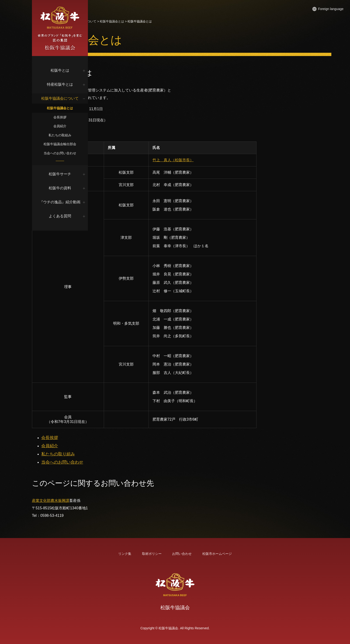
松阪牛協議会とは (63, 108)
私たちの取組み (63, 135)
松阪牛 (133, 21)
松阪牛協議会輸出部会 (63, 144)
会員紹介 (63, 126)
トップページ (117, 21)
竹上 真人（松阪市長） (215, 160)
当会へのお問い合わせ (63, 153)
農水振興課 (135, 501)
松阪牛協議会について (63, 98)
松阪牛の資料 (63, 188)
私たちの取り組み (134, 454)
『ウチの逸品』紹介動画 (63, 202)
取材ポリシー (152, 554)
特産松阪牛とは (63, 84)
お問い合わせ (182, 554)
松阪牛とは (63, 70)
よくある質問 (63, 216)
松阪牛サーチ (63, 174)
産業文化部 (117, 501)
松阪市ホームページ (217, 554)
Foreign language (331, 9)
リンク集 (125, 554)
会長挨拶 (63, 117)
